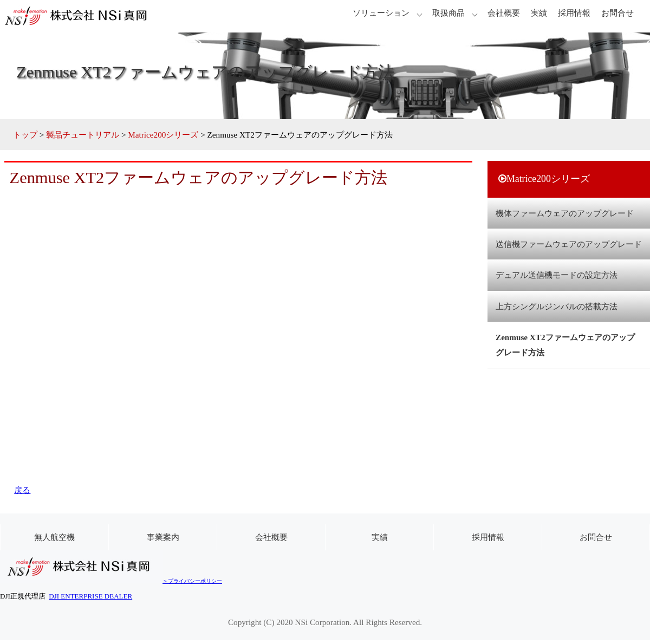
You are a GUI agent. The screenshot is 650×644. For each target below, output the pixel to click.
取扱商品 (448, 13)
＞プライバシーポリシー (192, 581)
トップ (25, 135)
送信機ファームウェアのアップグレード (569, 244)
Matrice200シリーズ (163, 135)
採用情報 (574, 13)
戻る (22, 490)
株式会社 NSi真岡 (81, 16)
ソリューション (381, 13)
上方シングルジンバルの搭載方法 (557, 306)
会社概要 (504, 13)
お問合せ (617, 13)
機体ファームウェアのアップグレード (565, 213)
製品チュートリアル (83, 135)
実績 (539, 13)
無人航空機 (54, 537)
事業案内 (163, 537)
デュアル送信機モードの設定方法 (557, 275)
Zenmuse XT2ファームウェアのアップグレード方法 (565, 344)
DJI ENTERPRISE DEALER (90, 596)
